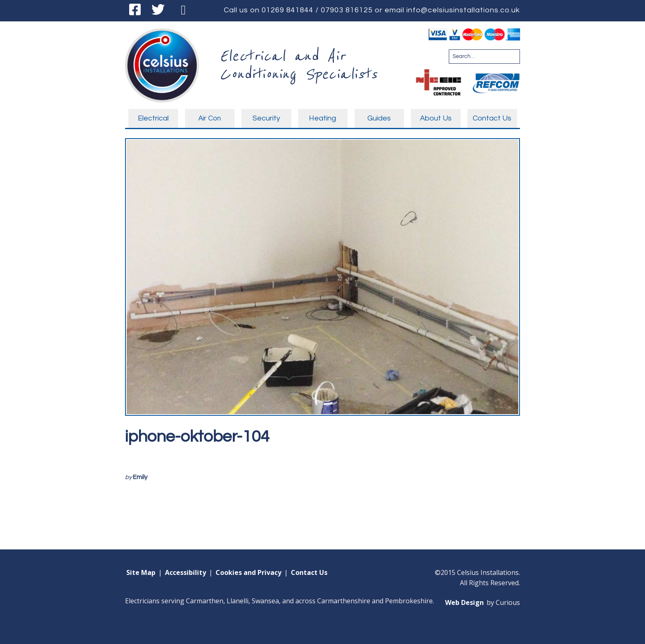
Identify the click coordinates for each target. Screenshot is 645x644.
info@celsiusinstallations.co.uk (463, 10)
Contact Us (309, 572)
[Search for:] (484, 57)
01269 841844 (288, 10)
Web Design (464, 602)
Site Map (141, 572)
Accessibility (186, 572)
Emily (140, 477)
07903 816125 (347, 10)
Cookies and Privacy (248, 572)
